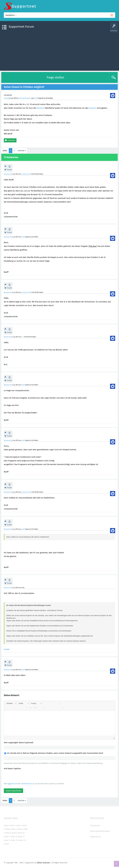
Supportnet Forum (21, 27)
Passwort (40, 108)
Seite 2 (19, 825)
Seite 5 (14, 829)
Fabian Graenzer (43, 863)
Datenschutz (96, 837)
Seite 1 (13, 825)
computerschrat (26, 174)
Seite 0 (7, 825)
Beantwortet (8, 174)
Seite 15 (14, 840)
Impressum (95, 825)
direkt (6, 844)
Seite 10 (21, 833)
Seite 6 (20, 829)
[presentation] (23, 776)
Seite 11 (7, 837)
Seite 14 (7, 840)
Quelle (7, 649)
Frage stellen (55, 77)
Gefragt (6, 98)
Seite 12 (14, 837)
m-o (23, 337)
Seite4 (8, 829)
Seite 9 (14, 833)
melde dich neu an (28, 784)
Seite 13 (21, 837)
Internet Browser (25, 98)
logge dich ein (12, 784)
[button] (11, 703)
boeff (36, 98)
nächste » (22, 151)
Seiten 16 (22, 840)
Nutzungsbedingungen (100, 831)
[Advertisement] (59, 50)
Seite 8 (8, 833)
